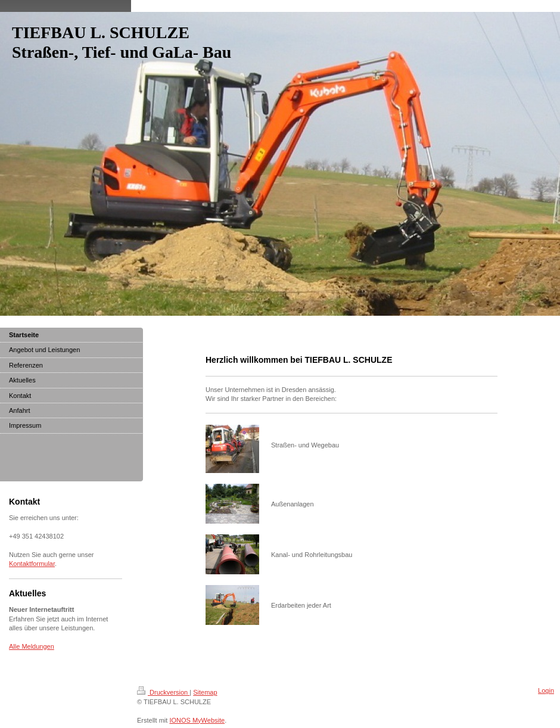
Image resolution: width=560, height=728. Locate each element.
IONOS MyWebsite (197, 720)
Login (546, 690)
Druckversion (163, 692)
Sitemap (205, 692)
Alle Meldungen (32, 646)
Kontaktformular (32, 564)
